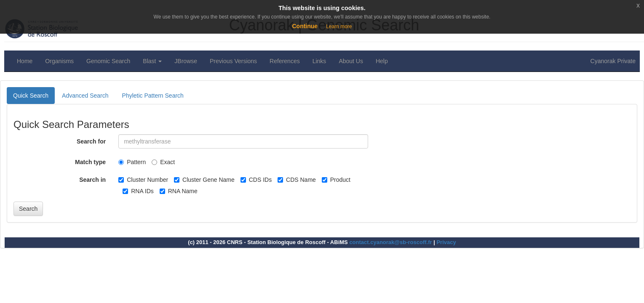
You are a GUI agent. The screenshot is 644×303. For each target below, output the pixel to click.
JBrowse (186, 61)
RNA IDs (138, 191)
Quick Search (31, 96)
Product (336, 180)
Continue (305, 26)
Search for (91, 141)
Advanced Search (85, 96)
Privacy (446, 242)
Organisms (59, 61)
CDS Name (297, 180)
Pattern (132, 162)
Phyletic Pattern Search (153, 96)
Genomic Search (108, 61)
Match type (90, 162)
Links (319, 61)
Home (25, 61)
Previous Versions (233, 61)
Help (382, 61)
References (285, 61)
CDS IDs (256, 180)
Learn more (339, 27)
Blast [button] (152, 61)
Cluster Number (143, 180)
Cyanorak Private (613, 61)
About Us (351, 61)
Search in (92, 180)
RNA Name (179, 191)
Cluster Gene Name (204, 180)
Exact (163, 162)
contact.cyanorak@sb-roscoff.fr (390, 242)
